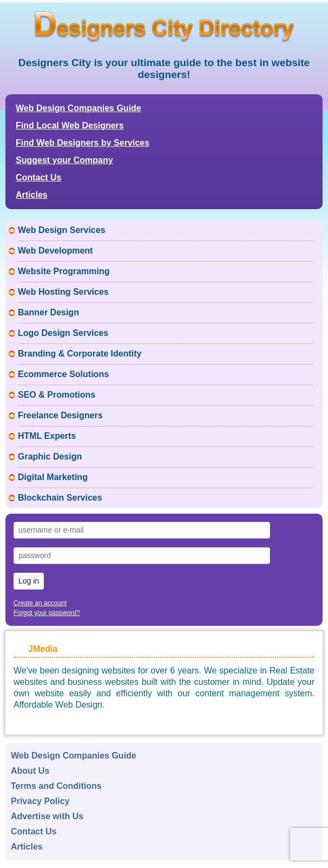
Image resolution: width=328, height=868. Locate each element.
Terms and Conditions (56, 786)
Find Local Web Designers (70, 125)
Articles (32, 195)
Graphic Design (50, 456)
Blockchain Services (60, 498)
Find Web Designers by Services (83, 143)
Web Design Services (62, 230)
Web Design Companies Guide (78, 108)
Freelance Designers (60, 415)
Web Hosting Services (63, 292)
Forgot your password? (47, 613)
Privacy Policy (40, 801)
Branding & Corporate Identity (80, 354)
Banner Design (48, 312)
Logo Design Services (63, 333)
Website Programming (64, 271)
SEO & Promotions (57, 395)
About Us (30, 771)
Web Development (55, 251)
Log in (29, 581)
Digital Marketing (53, 477)
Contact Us (38, 177)
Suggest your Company (64, 160)
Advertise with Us (47, 816)
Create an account (40, 603)
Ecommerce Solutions (63, 374)
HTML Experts (47, 436)
